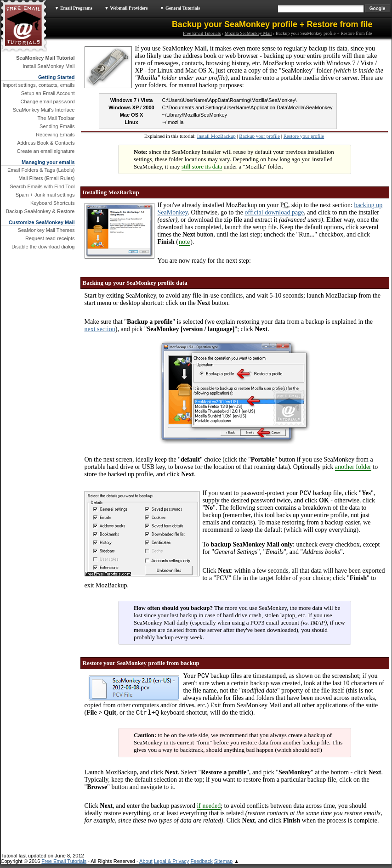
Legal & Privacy (171, 865)
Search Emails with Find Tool (42, 186)
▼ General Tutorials (180, 8)
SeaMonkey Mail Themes (46, 230)
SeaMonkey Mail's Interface (44, 110)
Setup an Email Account (48, 93)
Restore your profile (304, 136)
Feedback (201, 865)
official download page (275, 212)
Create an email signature (46, 151)
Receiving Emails (55, 135)
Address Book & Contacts (46, 143)
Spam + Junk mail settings (45, 195)
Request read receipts (50, 238)
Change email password (47, 101)
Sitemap (223, 865)
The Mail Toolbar (56, 118)
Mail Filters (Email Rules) (46, 178)
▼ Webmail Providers (126, 8)
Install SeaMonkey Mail (48, 66)
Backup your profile (259, 136)
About (146, 865)
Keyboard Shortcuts (53, 203)
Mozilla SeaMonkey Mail (248, 33)
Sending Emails (57, 126)
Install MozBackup (216, 136)
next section (100, 329)
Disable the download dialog (43, 247)
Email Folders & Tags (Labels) (41, 170)
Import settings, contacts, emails (38, 85)
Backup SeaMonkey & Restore (40, 211)
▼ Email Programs (74, 8)
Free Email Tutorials (202, 33)
